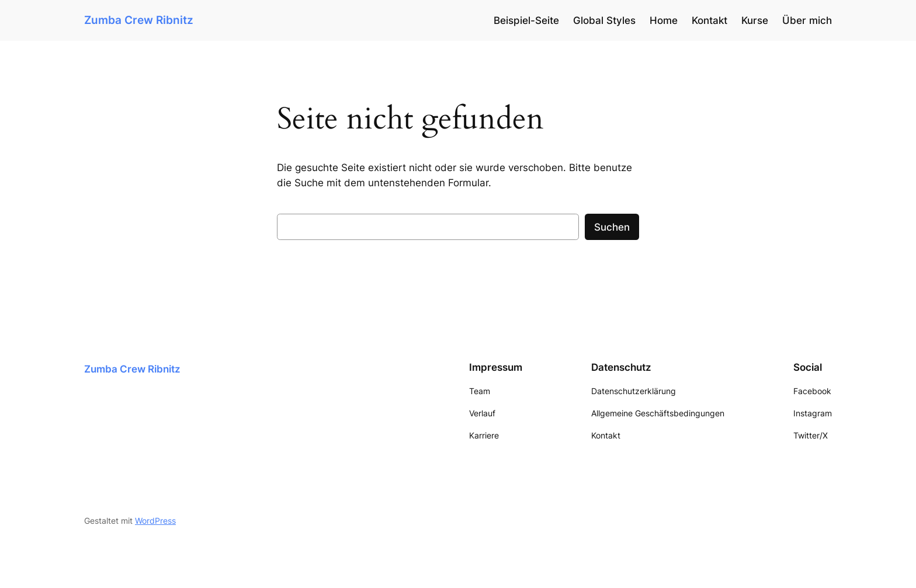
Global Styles (604, 20)
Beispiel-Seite (526, 20)
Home (664, 20)
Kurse (755, 20)
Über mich (807, 20)
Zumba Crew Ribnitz (139, 20)
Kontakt (709, 20)
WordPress (155, 521)
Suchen (612, 227)
